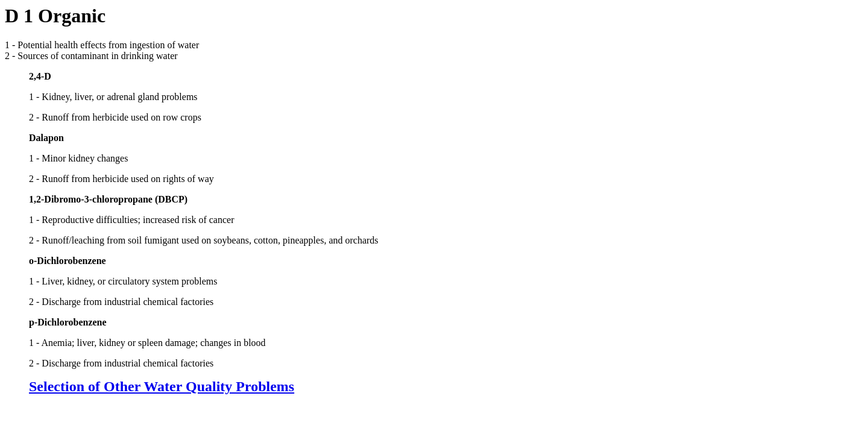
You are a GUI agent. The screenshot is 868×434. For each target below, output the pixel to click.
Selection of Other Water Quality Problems (162, 386)
